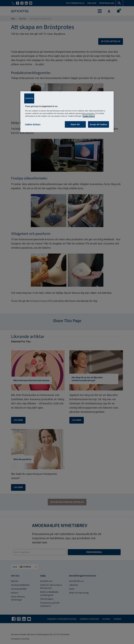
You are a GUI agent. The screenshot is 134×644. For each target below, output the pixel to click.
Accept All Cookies (98, 124)
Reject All (75, 124)
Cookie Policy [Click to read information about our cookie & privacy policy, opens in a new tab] (89, 116)
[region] (67, 112)
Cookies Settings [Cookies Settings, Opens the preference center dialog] (33, 124)
